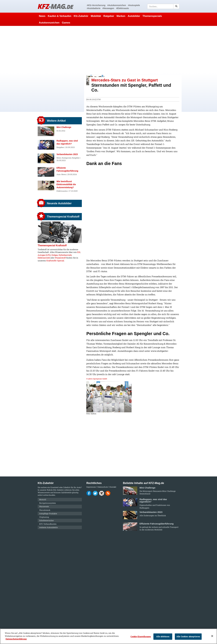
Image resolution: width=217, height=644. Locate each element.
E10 (79, 252)
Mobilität (96, 16)
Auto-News (61, 174)
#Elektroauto (122, 8)
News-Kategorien (64, 158)
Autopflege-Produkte (48, 513)
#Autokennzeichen (117, 5)
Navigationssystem (48, 503)
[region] (108, 636)
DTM (99, 99)
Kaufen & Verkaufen (60, 16)
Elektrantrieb (44, 258)
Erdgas (55, 255)
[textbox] (163, 6)
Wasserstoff (60, 258)
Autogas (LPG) (44, 255)
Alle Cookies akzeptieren (188, 636)
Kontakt (113, 487)
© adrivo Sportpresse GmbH (97, 379)
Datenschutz (103, 487)
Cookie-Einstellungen (141, 636)
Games (66, 23)
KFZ (55, 6)
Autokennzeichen (49, 23)
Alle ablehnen (163, 636)
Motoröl (43, 499)
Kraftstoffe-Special (55, 261)
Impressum (91, 487)
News (42, 16)
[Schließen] (212, 636)
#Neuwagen (108, 8)
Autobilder (134, 16)
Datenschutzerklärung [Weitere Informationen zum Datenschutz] (16, 639)
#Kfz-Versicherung (96, 5)
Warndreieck (45, 510)
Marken (121, 16)
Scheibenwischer (46, 520)
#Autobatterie (94, 8)
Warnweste (44, 506)
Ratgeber (109, 16)
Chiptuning (44, 517)
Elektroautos (62, 191)
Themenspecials (152, 16)
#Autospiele (134, 5)
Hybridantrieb (65, 255)
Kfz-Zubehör (81, 16)
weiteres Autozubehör (49, 527)
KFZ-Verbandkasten (48, 524)
